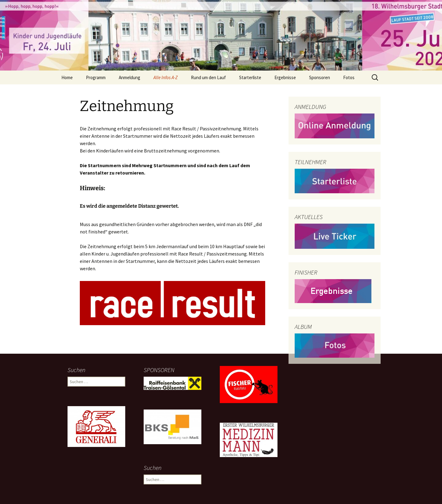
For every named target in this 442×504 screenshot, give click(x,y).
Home (67, 77)
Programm (96, 77)
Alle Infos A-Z (166, 77)
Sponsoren (320, 77)
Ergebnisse (285, 77)
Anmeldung (130, 77)
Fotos (349, 77)
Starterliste (250, 77)
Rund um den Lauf (208, 77)
